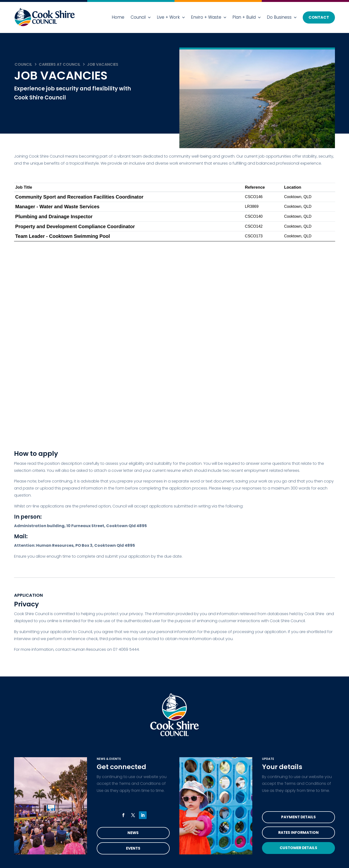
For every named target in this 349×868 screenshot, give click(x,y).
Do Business (279, 17)
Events (133, 657)
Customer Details (299, 657)
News (133, 642)
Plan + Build (244, 17)
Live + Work (168, 17)
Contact (319, 17)
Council (138, 17)
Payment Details (299, 626)
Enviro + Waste (206, 17)
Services (29, 721)
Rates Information (299, 642)
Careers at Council (60, 64)
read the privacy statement (52, 836)
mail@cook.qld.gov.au (230, 744)
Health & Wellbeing (40, 733)
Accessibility (108, 721)
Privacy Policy (108, 733)
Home (118, 17)
